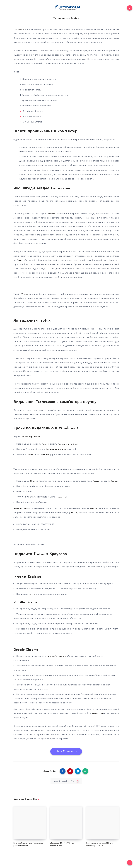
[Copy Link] (66, 785)
